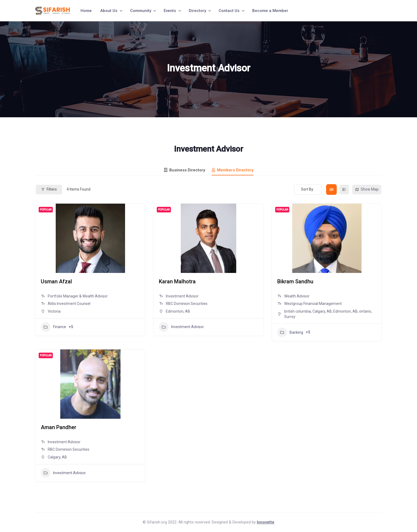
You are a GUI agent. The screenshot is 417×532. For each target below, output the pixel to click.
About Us (109, 11)
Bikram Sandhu (295, 281)
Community (141, 11)
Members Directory (232, 170)
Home (86, 11)
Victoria (54, 311)
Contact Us (229, 11)
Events (170, 11)
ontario (365, 311)
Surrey (290, 317)
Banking (290, 332)
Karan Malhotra (177, 281)
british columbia (298, 311)
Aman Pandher (59, 427)
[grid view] (331, 190)
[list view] (344, 190)
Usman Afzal (56, 281)
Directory (197, 11)
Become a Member (270, 11)
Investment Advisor (181, 327)
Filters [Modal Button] (49, 189)
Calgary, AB (322, 311)
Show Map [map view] (367, 189)
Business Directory (185, 170)
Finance (53, 327)
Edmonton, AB (178, 311)
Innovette (266, 522)
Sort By (307, 189)
